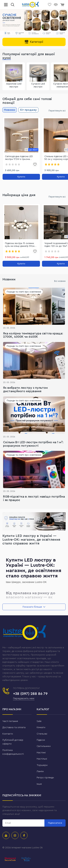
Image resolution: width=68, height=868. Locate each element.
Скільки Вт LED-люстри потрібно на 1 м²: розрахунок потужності (33, 444)
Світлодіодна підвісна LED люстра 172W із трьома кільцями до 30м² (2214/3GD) (21, 158)
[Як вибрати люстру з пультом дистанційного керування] (34, 361)
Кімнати (41, 727)
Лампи (40, 771)
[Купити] (21, 177)
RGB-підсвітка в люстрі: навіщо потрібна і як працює (34, 498)
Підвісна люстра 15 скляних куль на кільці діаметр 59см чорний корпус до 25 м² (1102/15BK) (20, 245)
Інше (39, 784)
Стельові (42, 734)
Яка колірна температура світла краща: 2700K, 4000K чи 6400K (33, 335)
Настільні (42, 759)
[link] (21, 135)
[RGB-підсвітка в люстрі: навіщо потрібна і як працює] (34, 469)
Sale (39, 721)
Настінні (41, 753)
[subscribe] (23, 823)
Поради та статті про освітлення (24, 292)
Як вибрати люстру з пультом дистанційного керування (25, 389)
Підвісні (41, 740)
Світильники (44, 746)
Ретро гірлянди (45, 778)
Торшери (42, 765)
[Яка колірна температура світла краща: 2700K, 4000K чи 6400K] (34, 306)
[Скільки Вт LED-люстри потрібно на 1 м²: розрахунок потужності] (34, 415)
